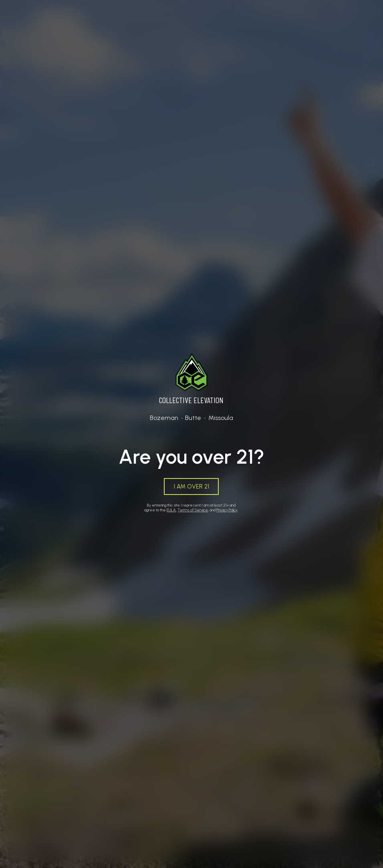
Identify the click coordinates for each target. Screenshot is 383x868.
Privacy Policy (227, 510)
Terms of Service (193, 510)
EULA (171, 510)
